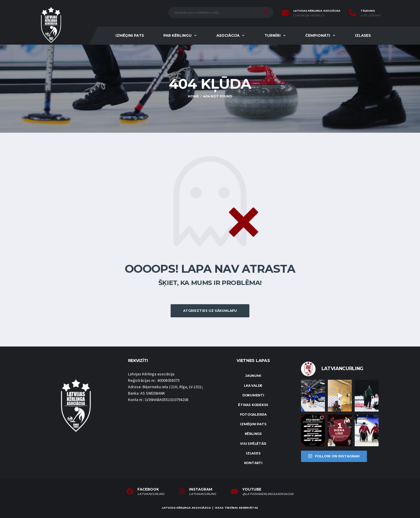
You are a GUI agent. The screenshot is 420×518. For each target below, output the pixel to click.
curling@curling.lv (309, 15)
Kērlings (253, 434)
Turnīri (273, 35)
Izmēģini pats (130, 35)
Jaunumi (253, 376)
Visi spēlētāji (253, 444)
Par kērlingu (177, 35)
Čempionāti (318, 35)
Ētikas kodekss (253, 405)
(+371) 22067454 (371, 15)
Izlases (363, 35)
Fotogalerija (253, 414)
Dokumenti (253, 395)
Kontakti (253, 463)
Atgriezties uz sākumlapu (210, 311)
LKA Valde (253, 386)
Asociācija (228, 35)
